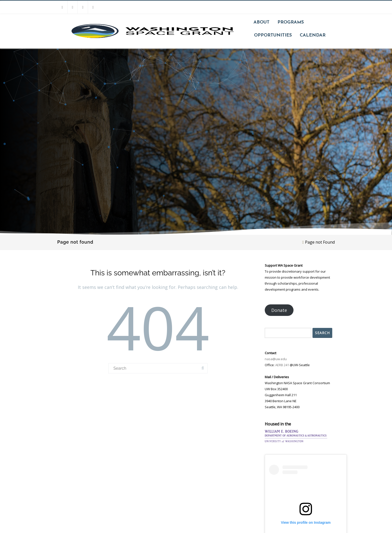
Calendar (313, 35)
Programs (291, 22)
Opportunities (273, 35)
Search (322, 333)
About (261, 22)
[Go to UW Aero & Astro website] (296, 436)
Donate (279, 310)
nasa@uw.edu (276, 359)
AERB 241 (282, 365)
